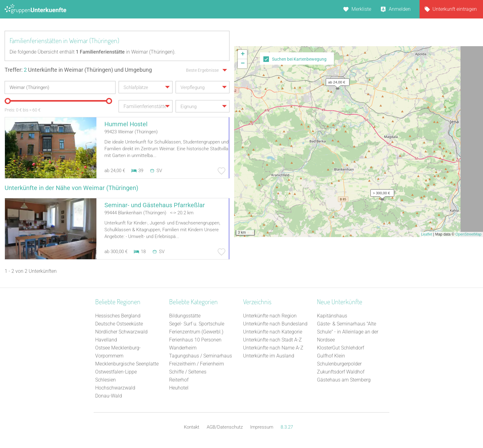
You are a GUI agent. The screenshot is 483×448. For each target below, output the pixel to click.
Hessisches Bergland (118, 316)
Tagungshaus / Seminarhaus (201, 356)
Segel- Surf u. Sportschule (197, 324)
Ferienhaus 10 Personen (195, 340)
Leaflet (427, 234)
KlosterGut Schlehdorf (341, 348)
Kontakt (192, 427)
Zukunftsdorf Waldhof (341, 372)
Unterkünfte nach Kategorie (273, 332)
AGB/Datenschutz (225, 427)
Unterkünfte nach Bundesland (275, 324)
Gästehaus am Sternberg (344, 380)
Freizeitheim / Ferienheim (197, 364)
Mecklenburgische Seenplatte (127, 364)
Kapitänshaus (332, 316)
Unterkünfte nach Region (270, 316)
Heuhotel (179, 388)
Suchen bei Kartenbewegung (299, 59)
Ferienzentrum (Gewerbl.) (196, 332)
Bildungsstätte (185, 316)
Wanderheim (183, 348)
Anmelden (400, 9)
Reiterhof (179, 380)
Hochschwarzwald (115, 388)
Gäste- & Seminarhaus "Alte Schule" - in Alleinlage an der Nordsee (348, 332)
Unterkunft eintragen (455, 9)
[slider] (8, 101)
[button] (336, 81)
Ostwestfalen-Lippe (116, 372)
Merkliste (361, 9)
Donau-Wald (109, 396)
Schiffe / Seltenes (188, 372)
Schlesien (106, 380)
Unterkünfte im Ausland (269, 356)
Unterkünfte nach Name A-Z (273, 348)
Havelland (106, 340)
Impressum (262, 427)
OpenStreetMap (468, 234)
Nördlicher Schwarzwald (121, 332)
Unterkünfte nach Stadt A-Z (272, 340)
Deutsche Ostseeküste (119, 324)
